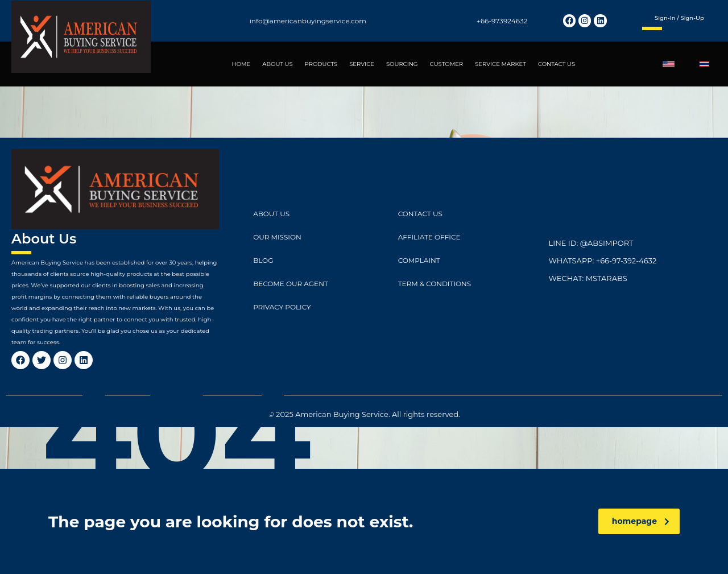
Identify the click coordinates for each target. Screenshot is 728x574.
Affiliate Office (429, 237)
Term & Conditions (435, 284)
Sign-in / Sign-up (679, 18)
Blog (263, 260)
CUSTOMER (447, 64)
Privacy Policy (282, 307)
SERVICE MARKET (500, 64)
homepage (641, 521)
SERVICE (362, 64)
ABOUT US (277, 64)
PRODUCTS (321, 64)
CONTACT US (557, 64)
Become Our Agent (291, 284)
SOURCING (402, 64)
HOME (241, 64)
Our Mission (277, 237)
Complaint (419, 260)
